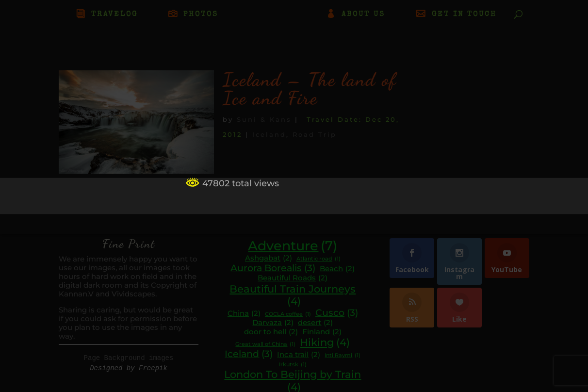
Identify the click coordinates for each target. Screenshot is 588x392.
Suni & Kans (264, 119)
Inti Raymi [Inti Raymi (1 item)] (343, 356)
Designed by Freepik (129, 368)
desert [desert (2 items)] (315, 323)
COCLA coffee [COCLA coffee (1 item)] (288, 315)
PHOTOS (201, 15)
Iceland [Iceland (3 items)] (249, 354)
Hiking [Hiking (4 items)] (325, 343)
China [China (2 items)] (244, 314)
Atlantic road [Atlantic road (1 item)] (318, 259)
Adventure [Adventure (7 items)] (293, 246)
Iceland (269, 134)
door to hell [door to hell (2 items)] (271, 332)
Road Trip (315, 134)
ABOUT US (363, 15)
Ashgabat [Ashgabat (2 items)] (269, 258)
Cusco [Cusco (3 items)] (337, 313)
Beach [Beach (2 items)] (337, 269)
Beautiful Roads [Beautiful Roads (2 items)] (293, 278)
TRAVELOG (114, 15)
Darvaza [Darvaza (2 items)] (273, 323)
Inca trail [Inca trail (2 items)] (299, 355)
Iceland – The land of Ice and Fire (310, 89)
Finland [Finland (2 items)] (322, 332)
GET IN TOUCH (464, 15)
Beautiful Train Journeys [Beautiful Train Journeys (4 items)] (293, 295)
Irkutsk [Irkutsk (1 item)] (293, 365)
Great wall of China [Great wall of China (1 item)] (265, 345)
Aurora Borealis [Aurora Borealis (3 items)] (273, 268)
